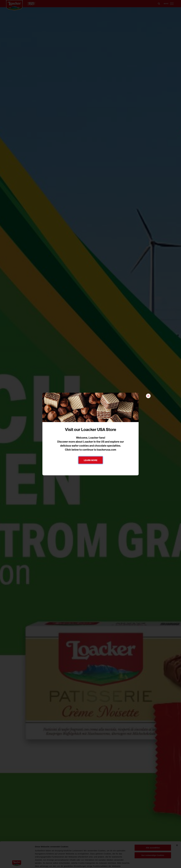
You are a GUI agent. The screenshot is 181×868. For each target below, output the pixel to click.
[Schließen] (148, 396)
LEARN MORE (91, 460)
